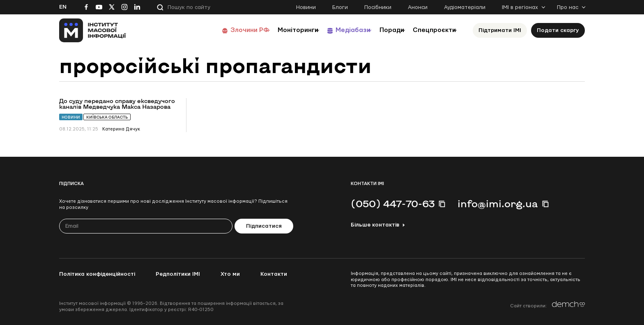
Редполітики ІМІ (178, 274)
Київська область (107, 117)
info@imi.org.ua (498, 204)
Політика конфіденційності (97, 274)
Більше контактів (375, 225)
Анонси (418, 7)
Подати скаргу (558, 30)
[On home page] (93, 30)
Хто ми (230, 274)
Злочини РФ (217, 30)
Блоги (340, 7)
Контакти (274, 274)
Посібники (378, 7)
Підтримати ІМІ (500, 30)
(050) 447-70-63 (393, 204)
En (63, 7)
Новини (306, 7)
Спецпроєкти (430, 30)
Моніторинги (273, 30)
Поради (380, 30)
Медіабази (334, 30)
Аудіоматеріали (465, 7)
